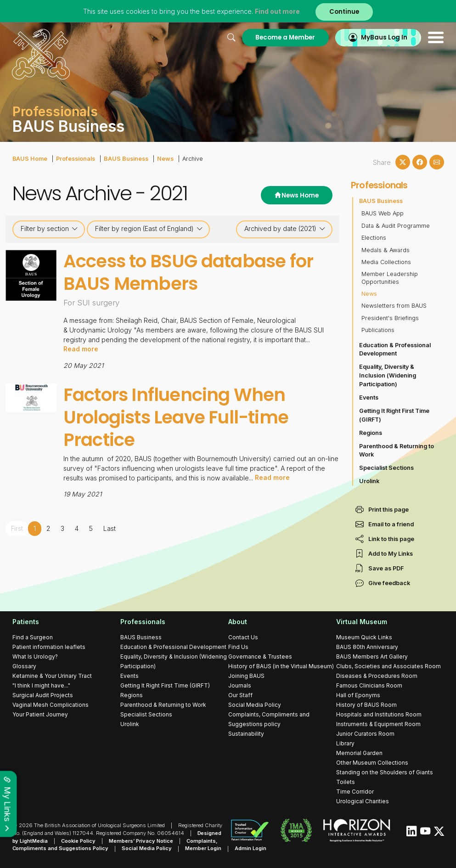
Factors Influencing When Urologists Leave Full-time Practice (177, 417)
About (238, 622)
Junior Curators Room (365, 734)
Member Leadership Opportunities (390, 278)
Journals (240, 685)
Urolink (369, 481)
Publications (378, 330)
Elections (374, 238)
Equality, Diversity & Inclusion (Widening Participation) (388, 375)
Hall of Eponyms (358, 695)
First (17, 527)
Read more (81, 349)
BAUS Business (126, 159)
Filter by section (49, 229)
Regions (371, 433)
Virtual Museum (362, 622)
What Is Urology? (35, 657)
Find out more (277, 11)
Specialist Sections (386, 468)
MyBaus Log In (384, 37)
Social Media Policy (255, 705)
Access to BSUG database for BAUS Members (189, 272)
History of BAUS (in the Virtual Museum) (281, 666)
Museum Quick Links (364, 637)
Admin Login (251, 849)
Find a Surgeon (33, 637)
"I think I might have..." (41, 685)
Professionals (76, 159)
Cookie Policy (79, 841)
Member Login (204, 849)
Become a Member (285, 37)
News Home (296, 195)
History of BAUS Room (366, 705)
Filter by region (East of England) (149, 229)
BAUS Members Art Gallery (372, 657)
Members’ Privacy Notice (141, 841)
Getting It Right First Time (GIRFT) (394, 415)
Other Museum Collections (372, 763)
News (164, 159)
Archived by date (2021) (285, 229)
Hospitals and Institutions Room (379, 714)
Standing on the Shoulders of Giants (385, 772)
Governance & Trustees (260, 657)
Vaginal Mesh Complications (51, 705)
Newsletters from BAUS (394, 306)
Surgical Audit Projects (43, 695)
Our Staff (240, 695)
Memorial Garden (359, 753)
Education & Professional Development (395, 349)
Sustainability (246, 734)
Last (110, 527)
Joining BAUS (246, 676)
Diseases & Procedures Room (377, 676)
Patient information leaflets (49, 647)
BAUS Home (30, 159)
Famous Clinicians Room (369, 685)
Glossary (24, 666)
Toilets (346, 782)
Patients (26, 622)
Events (369, 397)
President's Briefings (390, 318)
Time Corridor (355, 792)
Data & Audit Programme (396, 226)
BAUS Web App (383, 213)
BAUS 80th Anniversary (367, 647)
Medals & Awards (386, 250)
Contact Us (243, 637)
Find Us (238, 647)
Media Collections (386, 262)
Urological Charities (363, 801)
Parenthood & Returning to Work (397, 451)
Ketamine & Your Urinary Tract (52, 676)
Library (345, 743)
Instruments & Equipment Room (378, 724)
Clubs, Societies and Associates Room (388, 666)
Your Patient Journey (40, 714)
